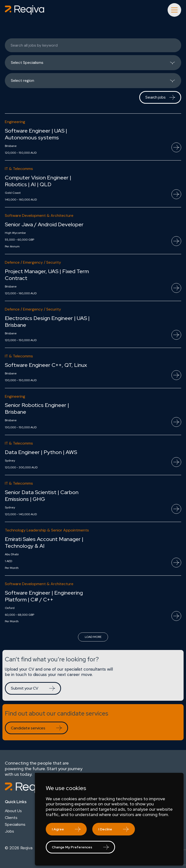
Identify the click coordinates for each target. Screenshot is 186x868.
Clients (11, 818)
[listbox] (93, 63)
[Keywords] (93, 45)
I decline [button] (105, 829)
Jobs (9, 831)
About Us (13, 811)
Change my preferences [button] (72, 847)
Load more (93, 637)
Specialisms (15, 825)
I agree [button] (58, 829)
